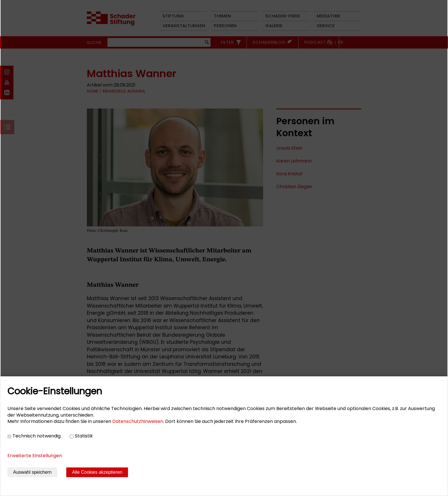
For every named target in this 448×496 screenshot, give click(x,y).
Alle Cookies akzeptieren (97, 472)
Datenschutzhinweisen (138, 421)
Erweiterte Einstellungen (35, 456)
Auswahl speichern (32, 472)
